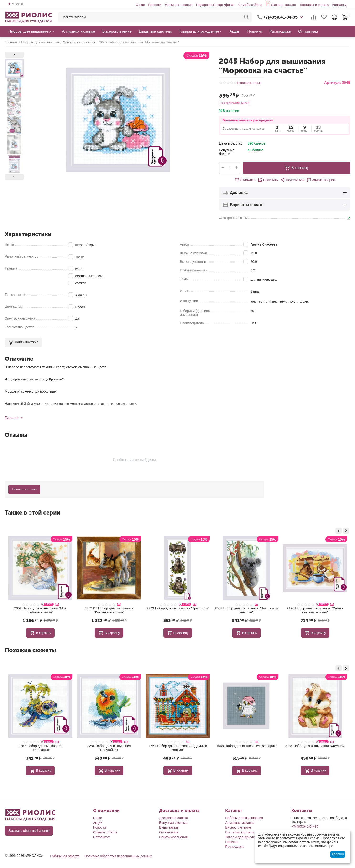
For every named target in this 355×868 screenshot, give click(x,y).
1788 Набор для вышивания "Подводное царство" (40, 610)
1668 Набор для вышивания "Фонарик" (315, 746)
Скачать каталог (284, 5)
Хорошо (338, 854)
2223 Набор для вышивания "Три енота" (246, 608)
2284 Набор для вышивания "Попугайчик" (178, 748)
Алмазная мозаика (240, 823)
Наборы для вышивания (244, 818)
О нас (140, 5)
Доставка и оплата (314, 5)
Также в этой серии (33, 512)
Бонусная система (173, 823)
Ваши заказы (169, 827)
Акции (98, 823)
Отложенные (169, 832)
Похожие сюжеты (30, 650)
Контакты (339, 5)
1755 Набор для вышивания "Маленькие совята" (40, 748)
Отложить (245, 180)
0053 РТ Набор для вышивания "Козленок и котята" (178, 610)
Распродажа (235, 847)
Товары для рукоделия (243, 837)
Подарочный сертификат (215, 5)
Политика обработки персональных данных (118, 856)
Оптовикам (102, 837)
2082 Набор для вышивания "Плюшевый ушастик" (315, 610)
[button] (292, 180)
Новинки (232, 842)
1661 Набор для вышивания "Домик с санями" (246, 748)
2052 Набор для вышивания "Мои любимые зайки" (109, 610)
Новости (155, 5)
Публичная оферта (65, 856)
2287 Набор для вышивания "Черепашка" (109, 748)
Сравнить (268, 180)
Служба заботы (250, 5)
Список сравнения (173, 837)
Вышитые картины (240, 832)
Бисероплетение (238, 827)
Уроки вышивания (178, 5)
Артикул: (332, 83)
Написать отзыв (249, 83)
